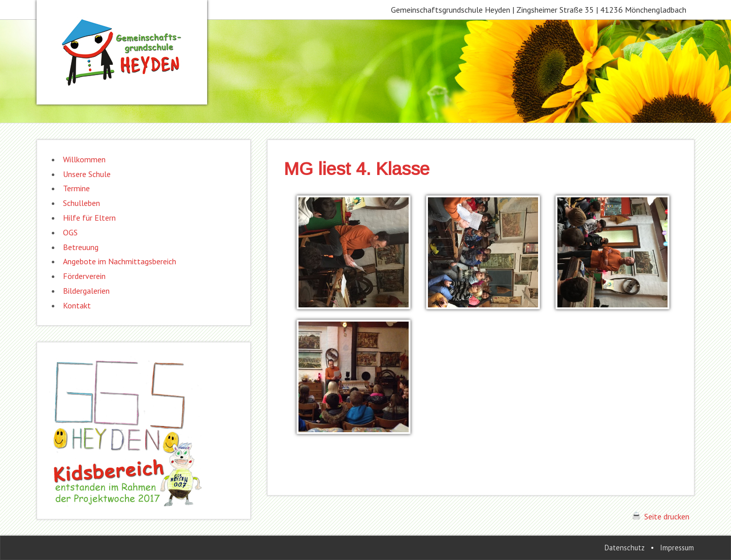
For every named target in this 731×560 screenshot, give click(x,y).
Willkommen (84, 159)
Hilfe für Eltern (89, 218)
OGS (70, 232)
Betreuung (81, 247)
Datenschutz (625, 548)
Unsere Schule (87, 174)
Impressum (677, 548)
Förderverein (84, 276)
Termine (76, 188)
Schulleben (81, 203)
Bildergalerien (86, 291)
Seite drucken (661, 516)
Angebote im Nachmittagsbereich (120, 261)
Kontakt (77, 305)
